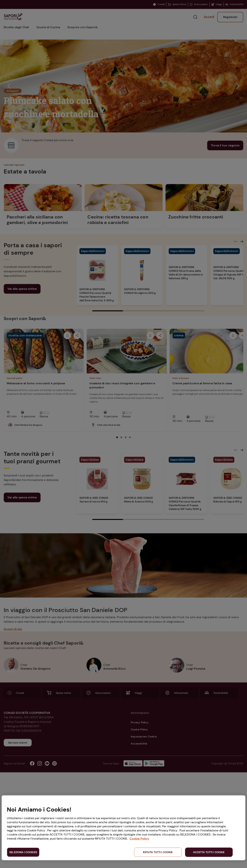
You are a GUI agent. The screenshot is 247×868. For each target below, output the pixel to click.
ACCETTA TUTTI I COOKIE (209, 852)
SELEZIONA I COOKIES (23, 852)
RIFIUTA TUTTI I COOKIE (158, 852)
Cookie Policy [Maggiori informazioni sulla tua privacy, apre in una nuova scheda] (139, 839)
